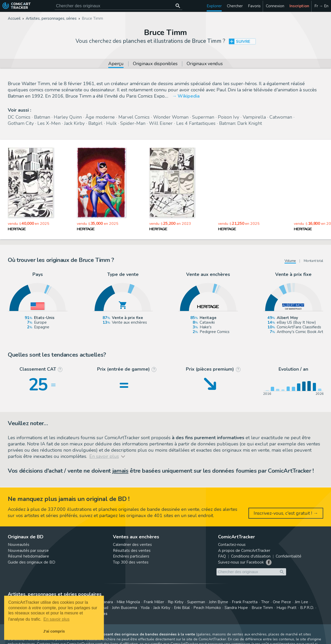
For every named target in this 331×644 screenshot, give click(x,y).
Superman (203, 117)
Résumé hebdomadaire (28, 556)
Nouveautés (19, 545)
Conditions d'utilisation (251, 556)
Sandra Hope (236, 608)
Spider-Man (133, 123)
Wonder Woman (171, 117)
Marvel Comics (134, 117)
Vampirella (254, 117)
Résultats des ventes (132, 551)
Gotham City (21, 123)
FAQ (222, 556)
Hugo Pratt (286, 608)
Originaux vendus (205, 64)
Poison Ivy (228, 117)
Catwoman (281, 117)
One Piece (282, 602)
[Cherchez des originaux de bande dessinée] (119, 6)
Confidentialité (289, 556)
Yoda (145, 608)
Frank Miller (154, 602)
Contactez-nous (232, 545)
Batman (42, 117)
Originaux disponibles (155, 64)
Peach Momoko (207, 608)
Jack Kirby (74, 123)
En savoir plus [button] (56, 619)
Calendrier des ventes (132, 545)
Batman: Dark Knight (241, 123)
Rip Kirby (176, 602)
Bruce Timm (262, 608)
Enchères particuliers (131, 556)
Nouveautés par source (28, 551)
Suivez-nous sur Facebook (241, 562)
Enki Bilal (182, 608)
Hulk (111, 123)
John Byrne (218, 602)
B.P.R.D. (307, 608)
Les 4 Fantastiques (196, 123)
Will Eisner (161, 123)
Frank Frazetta (245, 602)
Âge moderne (100, 117)
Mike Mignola (128, 602)
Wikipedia (189, 96)
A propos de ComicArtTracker (244, 551)
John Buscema (124, 608)
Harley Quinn (68, 117)
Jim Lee (301, 602)
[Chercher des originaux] (178, 6)
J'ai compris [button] (54, 631)
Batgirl (95, 123)
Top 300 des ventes (131, 562)
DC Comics (19, 117)
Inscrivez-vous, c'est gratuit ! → (286, 513)
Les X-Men (49, 123)
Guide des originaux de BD (32, 562)
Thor (265, 602)
